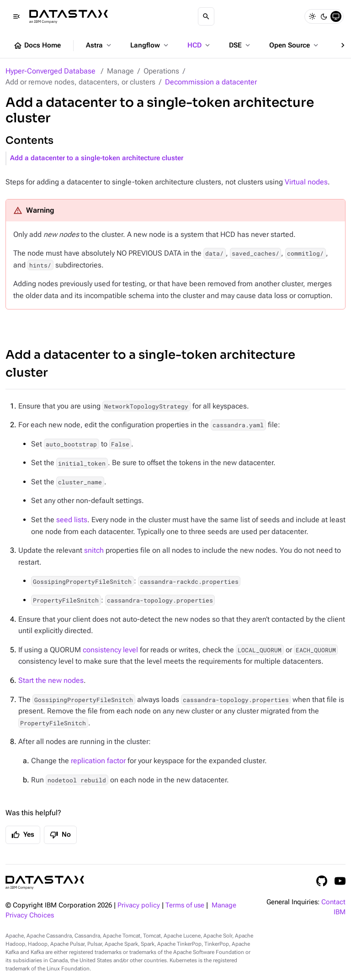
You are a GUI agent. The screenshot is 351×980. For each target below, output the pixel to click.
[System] (336, 16)
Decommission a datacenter (211, 82)
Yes (23, 835)
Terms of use (185, 905)
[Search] (206, 16)
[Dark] (324, 16)
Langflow (150, 45)
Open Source (295, 45)
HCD (199, 45)
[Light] (312, 16)
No (60, 835)
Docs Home (37, 46)
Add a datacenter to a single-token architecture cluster (97, 158)
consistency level (110, 650)
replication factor (98, 761)
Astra (99, 45)
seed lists (72, 520)
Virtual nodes (306, 182)
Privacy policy (139, 905)
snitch (94, 550)
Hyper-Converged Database (51, 71)
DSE (240, 45)
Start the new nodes (51, 680)
